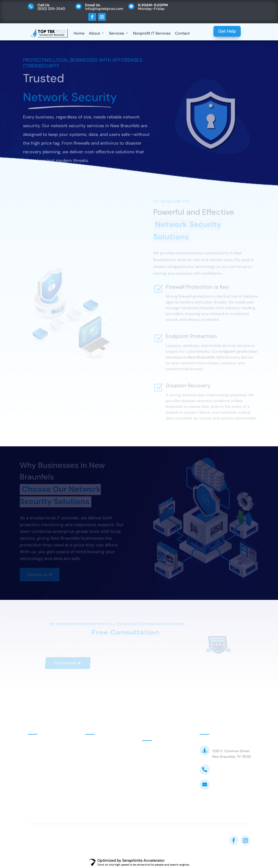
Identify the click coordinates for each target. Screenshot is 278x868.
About (97, 33)
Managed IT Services (109, 769)
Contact (182, 33)
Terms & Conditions (166, 787)
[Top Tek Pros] (49, 33)
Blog (37, 786)
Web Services (103, 790)
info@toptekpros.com (232, 784)
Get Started (64, 661)
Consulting (100, 758)
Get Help (227, 31)
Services (119, 33)
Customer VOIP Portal (168, 765)
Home (79, 33)
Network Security (106, 779)
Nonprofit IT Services (152, 33)
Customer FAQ (161, 776)
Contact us (35, 575)
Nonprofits (100, 747)
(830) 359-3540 (227, 769)
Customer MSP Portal (167, 753)
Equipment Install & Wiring (108, 803)
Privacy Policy (46, 799)
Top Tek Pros (224, 745)
